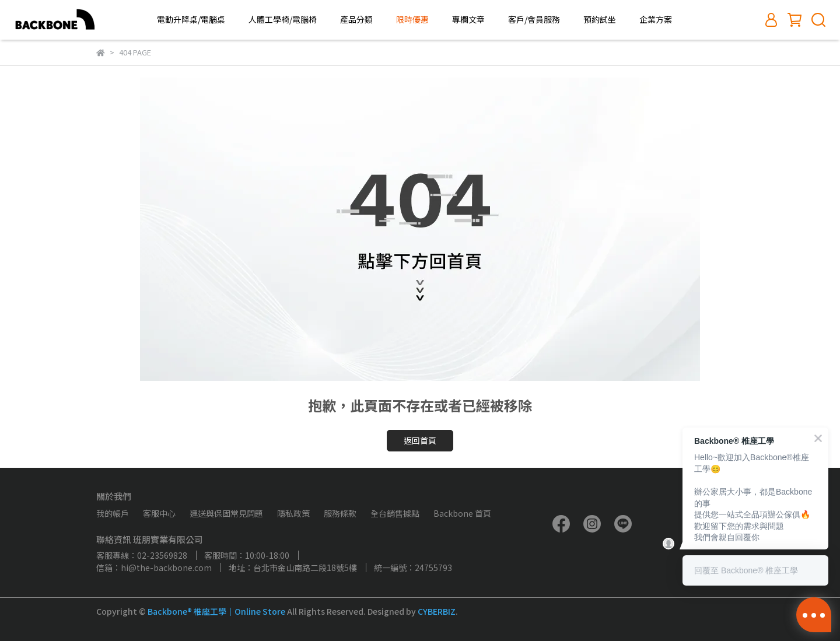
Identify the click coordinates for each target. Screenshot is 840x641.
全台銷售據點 (395, 513)
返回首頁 (420, 440)
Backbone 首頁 (462, 513)
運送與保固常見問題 (226, 513)
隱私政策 (293, 513)
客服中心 (159, 513)
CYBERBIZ (437, 611)
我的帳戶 (113, 513)
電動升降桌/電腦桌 (191, 19)
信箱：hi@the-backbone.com (154, 568)
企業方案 (656, 19)
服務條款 (340, 513)
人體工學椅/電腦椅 (283, 19)
